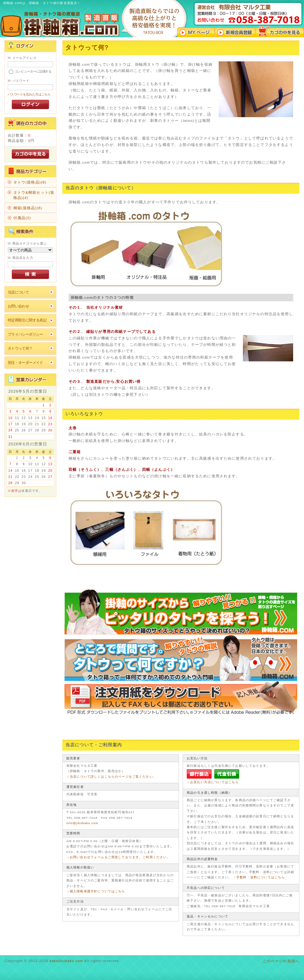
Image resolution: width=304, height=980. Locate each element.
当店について (18, 292)
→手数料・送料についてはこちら (259, 877)
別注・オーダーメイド (25, 362)
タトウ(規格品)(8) (30, 182)
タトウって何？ (20, 348)
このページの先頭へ (281, 961)
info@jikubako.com (82, 823)
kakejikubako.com (66, 961)
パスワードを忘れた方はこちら (29, 94)
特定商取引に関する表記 (27, 320)
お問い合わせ (18, 306)
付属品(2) (22, 218)
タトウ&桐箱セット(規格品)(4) (34, 195)
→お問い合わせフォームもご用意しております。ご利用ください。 (118, 857)
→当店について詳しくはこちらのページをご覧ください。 (111, 777)
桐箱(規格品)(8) (28, 208)
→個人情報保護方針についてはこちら (96, 891)
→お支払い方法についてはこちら (213, 782)
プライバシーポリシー (25, 334)
